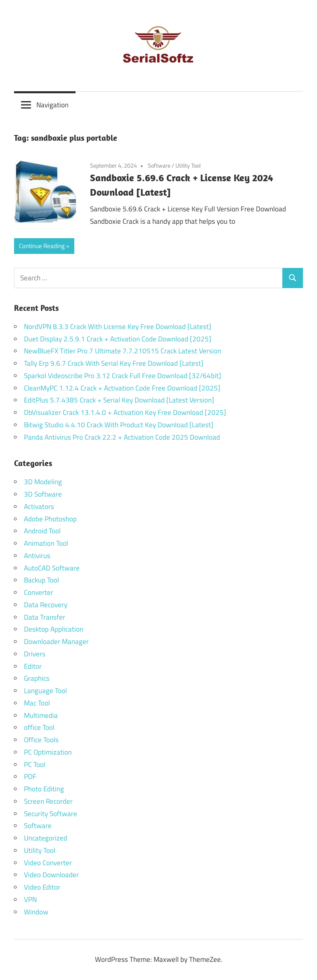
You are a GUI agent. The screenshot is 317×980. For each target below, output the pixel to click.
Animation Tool (46, 543)
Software (159, 165)
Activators (39, 507)
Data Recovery (46, 605)
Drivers (35, 654)
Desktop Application (54, 629)
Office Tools (41, 740)
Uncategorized (46, 838)
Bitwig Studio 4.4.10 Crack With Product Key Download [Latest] (119, 425)
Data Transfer (45, 617)
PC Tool (35, 765)
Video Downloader (51, 875)
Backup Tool (41, 580)
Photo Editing (44, 789)
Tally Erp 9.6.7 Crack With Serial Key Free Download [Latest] (114, 363)
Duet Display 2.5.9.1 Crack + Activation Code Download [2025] (118, 339)
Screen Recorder (48, 801)
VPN (30, 900)
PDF (30, 776)
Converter (39, 592)
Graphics (37, 678)
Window (36, 912)
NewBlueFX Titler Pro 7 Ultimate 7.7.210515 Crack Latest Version (123, 351)
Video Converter (48, 863)
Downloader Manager (56, 641)
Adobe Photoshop (50, 519)
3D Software (43, 494)
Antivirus (37, 556)
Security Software (51, 814)
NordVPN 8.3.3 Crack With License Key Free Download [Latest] (118, 327)
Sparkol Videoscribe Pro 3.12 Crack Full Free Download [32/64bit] (123, 376)
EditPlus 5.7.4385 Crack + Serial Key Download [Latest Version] (119, 400)
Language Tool (45, 691)
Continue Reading (42, 246)
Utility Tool (188, 165)
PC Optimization (48, 752)
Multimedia (41, 715)
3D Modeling (43, 482)
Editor (33, 666)
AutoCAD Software (52, 568)
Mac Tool (37, 703)
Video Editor (42, 887)
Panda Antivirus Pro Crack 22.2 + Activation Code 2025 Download (122, 437)
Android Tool (42, 531)
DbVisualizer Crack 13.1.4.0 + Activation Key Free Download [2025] (125, 412)
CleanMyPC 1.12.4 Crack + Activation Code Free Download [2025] (122, 388)
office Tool (39, 727)
